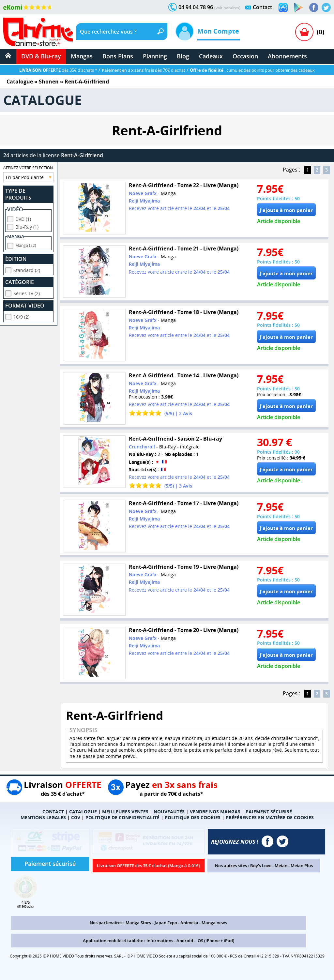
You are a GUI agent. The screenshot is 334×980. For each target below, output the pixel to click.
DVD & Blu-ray (41, 56)
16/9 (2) (21, 316)
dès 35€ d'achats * (58, 70)
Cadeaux (211, 56)
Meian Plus (302, 866)
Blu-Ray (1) (27, 226)
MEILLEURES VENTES (125, 812)
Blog (183, 56)
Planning (155, 56)
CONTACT (53, 812)
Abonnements (287, 56)
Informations (160, 941)
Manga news (214, 923)
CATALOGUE (83, 812)
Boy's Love (261, 866)
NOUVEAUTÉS (169, 812)
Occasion (245, 56)
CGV (76, 817)
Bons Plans (118, 56)
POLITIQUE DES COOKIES (193, 817)
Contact (262, 7)
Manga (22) (26, 244)
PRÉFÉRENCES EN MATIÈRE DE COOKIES (270, 817)
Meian (281, 866)
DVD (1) (23, 218)
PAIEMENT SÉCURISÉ (269, 812)
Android (185, 941)
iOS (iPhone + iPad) (215, 941)
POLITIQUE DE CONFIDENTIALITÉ (122, 817)
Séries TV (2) (27, 292)
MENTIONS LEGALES (43, 817)
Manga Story (138, 923)
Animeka (189, 923)
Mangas (82, 56)
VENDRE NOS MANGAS (215, 812)
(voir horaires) (227, 8)
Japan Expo (166, 923)
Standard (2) (27, 269)
